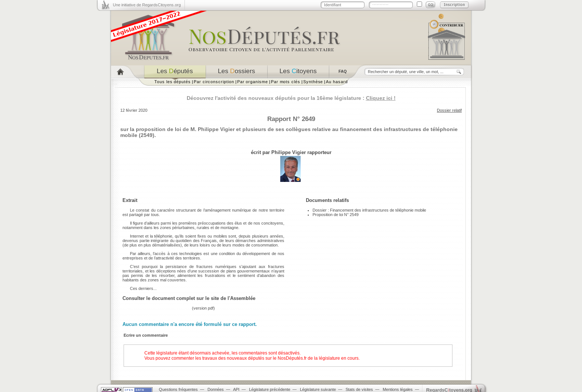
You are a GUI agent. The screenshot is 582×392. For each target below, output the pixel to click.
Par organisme (253, 82)
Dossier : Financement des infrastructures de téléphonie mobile (369, 210)
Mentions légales (398, 389)
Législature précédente (270, 389)
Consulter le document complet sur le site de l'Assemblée (189, 298)
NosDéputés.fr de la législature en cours (318, 358)
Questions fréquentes (178, 389)
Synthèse (313, 82)
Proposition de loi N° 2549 (336, 215)
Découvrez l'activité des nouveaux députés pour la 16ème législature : (291, 98)
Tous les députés (173, 82)
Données (216, 389)
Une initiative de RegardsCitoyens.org (147, 5)
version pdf (203, 308)
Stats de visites (359, 389)
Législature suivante (318, 389)
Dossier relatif (449, 110)
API (236, 389)
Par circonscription (214, 82)
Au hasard (337, 82)
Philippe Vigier (289, 152)
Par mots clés (286, 82)
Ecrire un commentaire (146, 335)
